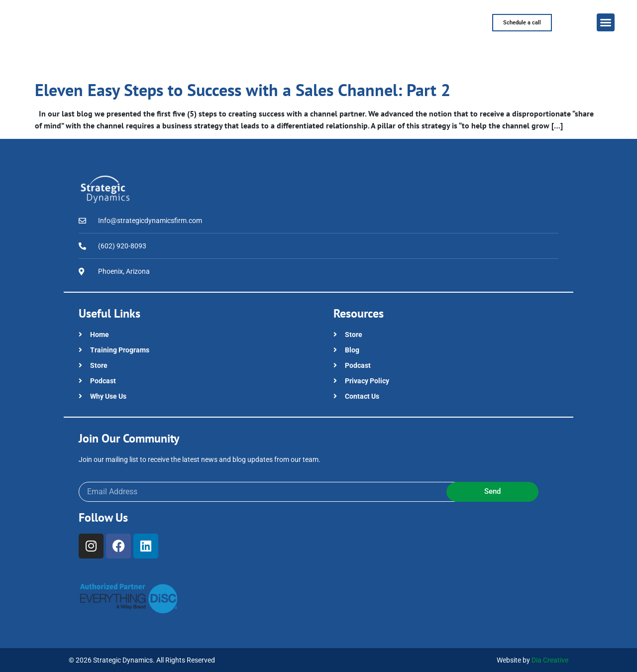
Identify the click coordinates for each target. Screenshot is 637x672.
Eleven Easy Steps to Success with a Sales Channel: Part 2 (243, 90)
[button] (606, 22)
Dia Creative (550, 660)
